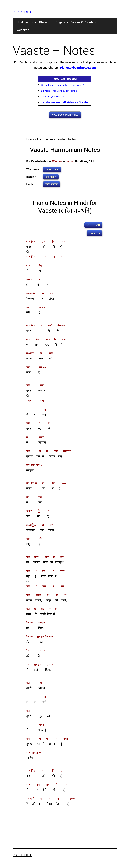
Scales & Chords (84, 22)
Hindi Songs (27, 22)
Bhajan (46, 22)
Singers (62, 22)
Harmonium (45, 139)
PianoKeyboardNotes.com (78, 68)
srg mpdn (51, 177)
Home (30, 139)
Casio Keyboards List (53, 97)
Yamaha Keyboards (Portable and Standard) (66, 102)
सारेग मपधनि (51, 184)
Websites (25, 30)
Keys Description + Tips (65, 115)
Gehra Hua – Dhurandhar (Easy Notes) (63, 85)
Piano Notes (22, 12)
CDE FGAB (52, 170)
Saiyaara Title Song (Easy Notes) (59, 91)
